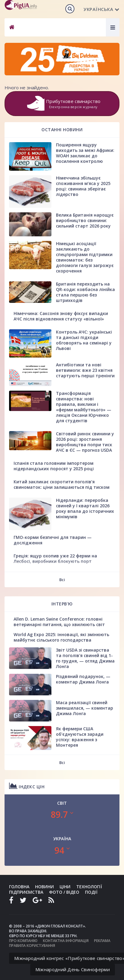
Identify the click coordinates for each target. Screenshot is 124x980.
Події (91, 892)
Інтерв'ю (62, 604)
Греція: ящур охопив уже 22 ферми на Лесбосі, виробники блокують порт (55, 559)
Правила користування (32, 946)
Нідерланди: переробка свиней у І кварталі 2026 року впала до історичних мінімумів (85, 508)
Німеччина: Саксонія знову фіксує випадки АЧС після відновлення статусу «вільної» (61, 316)
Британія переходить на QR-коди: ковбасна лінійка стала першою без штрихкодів (85, 292)
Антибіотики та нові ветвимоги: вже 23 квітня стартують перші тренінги (85, 370)
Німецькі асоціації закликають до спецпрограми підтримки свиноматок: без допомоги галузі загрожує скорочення (85, 257)
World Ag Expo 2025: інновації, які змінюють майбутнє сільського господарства (61, 637)
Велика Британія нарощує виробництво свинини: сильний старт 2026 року (85, 220)
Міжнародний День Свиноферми (73, 969)
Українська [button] (101, 9)
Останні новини (62, 130)
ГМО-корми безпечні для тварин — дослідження (53, 540)
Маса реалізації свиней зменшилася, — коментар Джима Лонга (85, 708)
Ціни (65, 887)
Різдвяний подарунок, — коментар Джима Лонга (83, 679)
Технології (89, 887)
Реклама (102, 941)
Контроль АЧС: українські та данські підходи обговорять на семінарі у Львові (84, 340)
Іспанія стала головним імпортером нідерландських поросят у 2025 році (54, 466)
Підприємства (26, 892)
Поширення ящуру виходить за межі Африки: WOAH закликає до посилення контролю (85, 153)
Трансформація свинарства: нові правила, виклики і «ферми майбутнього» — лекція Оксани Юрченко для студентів (84, 407)
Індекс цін (27, 786)
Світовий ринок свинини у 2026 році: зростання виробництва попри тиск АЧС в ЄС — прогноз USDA (85, 442)
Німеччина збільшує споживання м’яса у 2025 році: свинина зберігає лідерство (83, 186)
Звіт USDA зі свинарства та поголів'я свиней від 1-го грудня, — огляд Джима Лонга (85, 658)
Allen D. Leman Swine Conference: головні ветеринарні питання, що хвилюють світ (59, 622)
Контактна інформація (66, 941)
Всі (62, 580)
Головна (19, 887)
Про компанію (23, 941)
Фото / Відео (64, 892)
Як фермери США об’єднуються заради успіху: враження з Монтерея (80, 737)
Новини (44, 887)
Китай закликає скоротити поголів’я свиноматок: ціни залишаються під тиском (62, 484)
